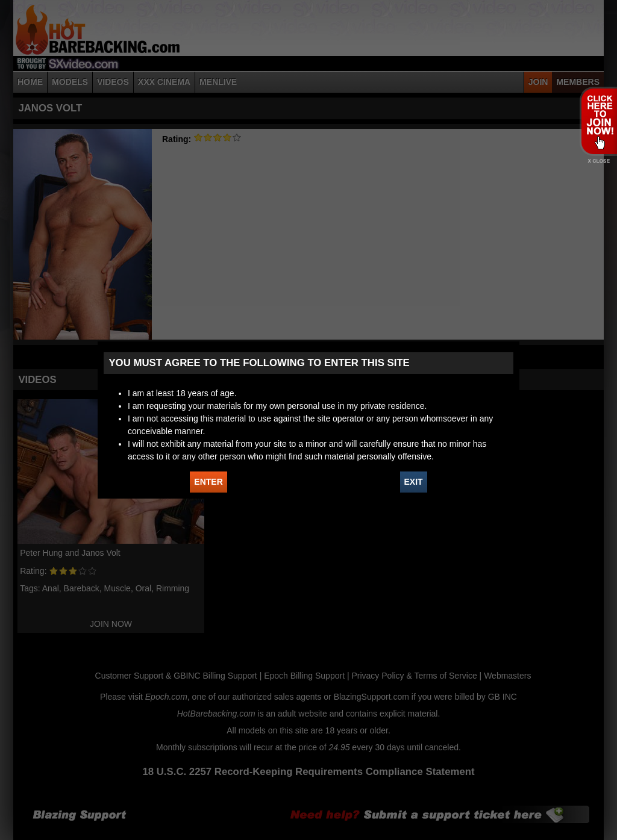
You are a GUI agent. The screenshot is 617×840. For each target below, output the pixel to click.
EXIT (414, 482)
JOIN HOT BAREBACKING (598, 121)
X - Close (598, 161)
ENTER (208, 482)
